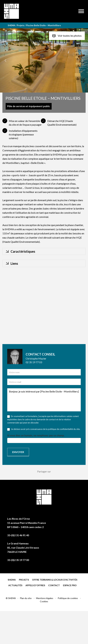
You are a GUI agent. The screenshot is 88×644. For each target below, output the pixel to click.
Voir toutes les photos (67, 36)
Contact (54, 585)
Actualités (15, 585)
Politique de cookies (68, 598)
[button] (7, 60)
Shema (12, 580)
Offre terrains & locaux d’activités (55, 580)
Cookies (44, 601)
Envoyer (18, 452)
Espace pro (70, 585)
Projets (24, 580)
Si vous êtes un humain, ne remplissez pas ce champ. (36, 435)
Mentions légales (45, 598)
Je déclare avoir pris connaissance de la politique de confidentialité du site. (44, 429)
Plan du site (26, 598)
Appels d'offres (35, 585)
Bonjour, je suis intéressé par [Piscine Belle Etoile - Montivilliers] (44, 400)
